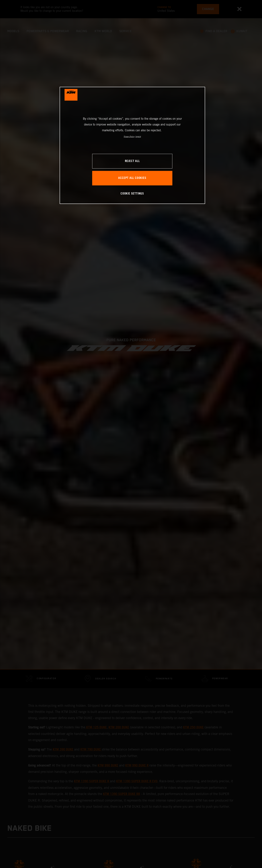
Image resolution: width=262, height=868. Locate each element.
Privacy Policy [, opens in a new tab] (129, 136)
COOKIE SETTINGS (132, 194)
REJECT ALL (132, 161)
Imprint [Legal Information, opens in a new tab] (138, 136)
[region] (132, 145)
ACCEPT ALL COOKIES (132, 178)
